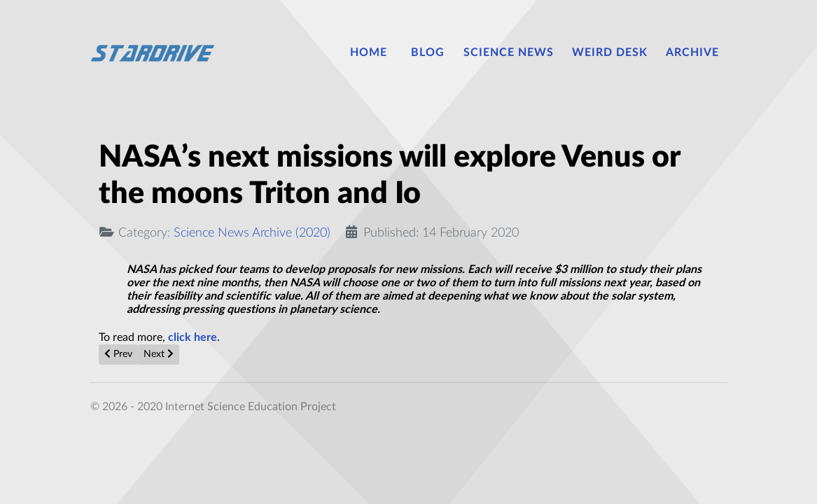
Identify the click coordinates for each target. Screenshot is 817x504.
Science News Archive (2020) (252, 233)
